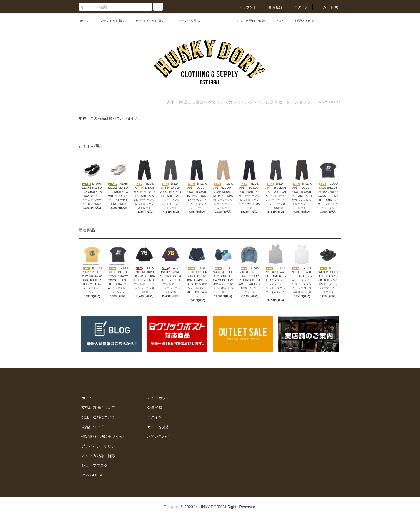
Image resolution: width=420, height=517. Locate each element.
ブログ (277, 21)
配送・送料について (98, 417)
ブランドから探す (109, 21)
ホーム (85, 21)
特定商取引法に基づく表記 (104, 436)
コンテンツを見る (184, 21)
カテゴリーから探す (147, 21)
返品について (93, 427)
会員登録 (272, 7)
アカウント (245, 7)
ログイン (298, 7)
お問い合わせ (301, 21)
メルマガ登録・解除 (247, 21)
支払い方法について (98, 407)
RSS (85, 475)
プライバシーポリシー (100, 446)
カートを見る (158, 427)
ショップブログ (95, 465)
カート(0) (328, 7)
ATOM (97, 475)
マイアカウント (160, 398)
